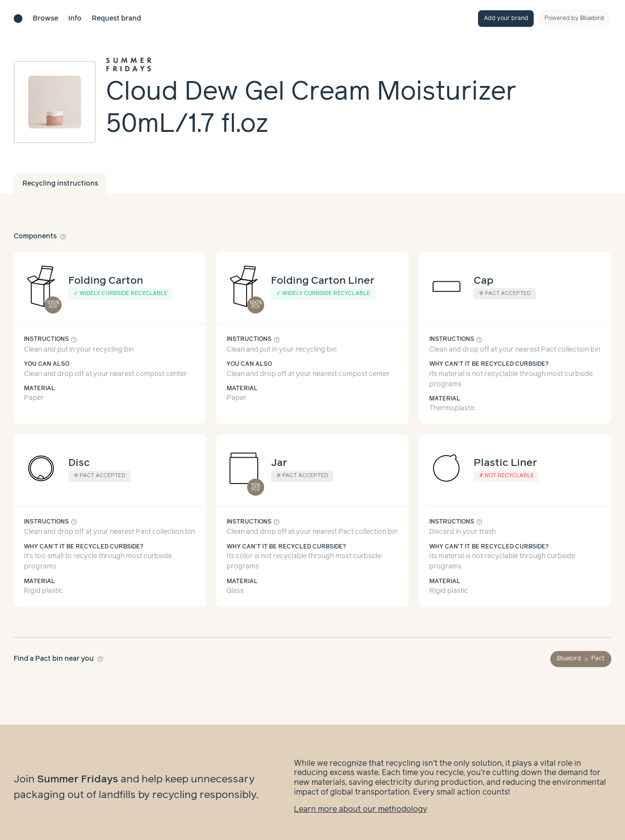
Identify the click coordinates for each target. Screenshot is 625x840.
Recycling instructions (60, 184)
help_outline (63, 236)
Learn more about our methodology (361, 800)
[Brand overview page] (359, 64)
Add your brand (506, 18)
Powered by (574, 18)
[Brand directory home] (18, 19)
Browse (45, 19)
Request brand (116, 19)
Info (75, 19)
